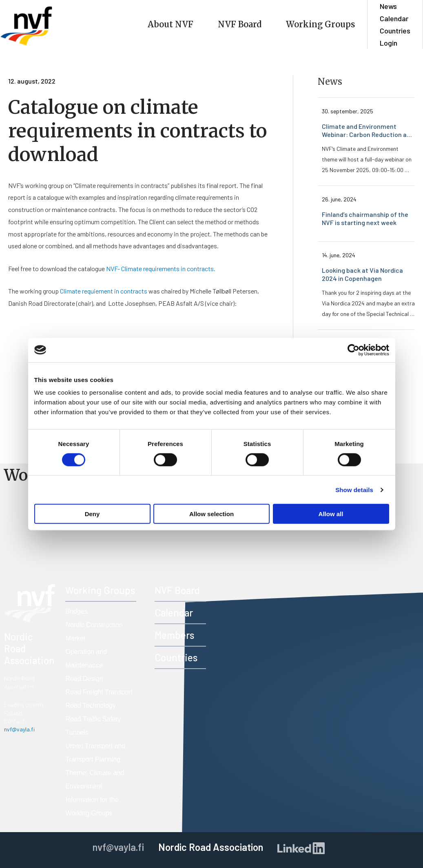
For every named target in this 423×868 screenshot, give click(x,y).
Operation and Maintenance (86, 658)
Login (389, 43)
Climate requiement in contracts (104, 291)
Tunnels (77, 732)
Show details (354, 489)
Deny (92, 514)
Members (174, 635)
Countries (395, 31)
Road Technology (90, 706)
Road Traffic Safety (93, 719)
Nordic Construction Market (94, 632)
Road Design (84, 679)
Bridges (76, 611)
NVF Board (240, 24)
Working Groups (320, 24)
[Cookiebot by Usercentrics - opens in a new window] (353, 350)
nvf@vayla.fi (19, 729)
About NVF (171, 24)
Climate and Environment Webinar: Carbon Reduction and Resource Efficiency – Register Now (368, 130)
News (388, 6)
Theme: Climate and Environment (95, 780)
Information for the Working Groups (92, 806)
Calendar (394, 18)
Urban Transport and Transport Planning (95, 753)
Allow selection (211, 514)
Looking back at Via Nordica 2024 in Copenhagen (363, 274)
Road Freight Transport (99, 692)
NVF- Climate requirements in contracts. (161, 268)
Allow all (331, 514)
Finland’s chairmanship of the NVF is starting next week (366, 218)
